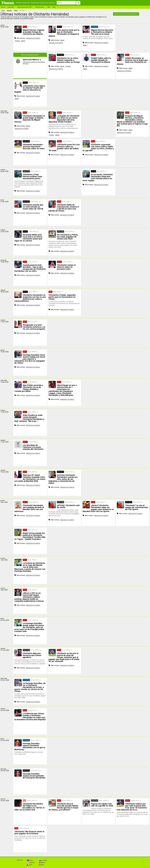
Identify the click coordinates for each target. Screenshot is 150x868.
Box (54, 7)
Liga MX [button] (11, 7)
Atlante (23, 41)
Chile (30, 865)
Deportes (9, 11)
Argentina (31, 862)
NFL (49, 7)
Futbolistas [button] (40, 7)
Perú (42, 865)
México (42, 862)
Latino (30, 860)
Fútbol (16, 11)
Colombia (43, 860)
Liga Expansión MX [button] (25, 7)
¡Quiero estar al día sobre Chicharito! (126, 14)
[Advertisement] (132, 38)
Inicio (3, 7)
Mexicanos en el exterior (33, 38)
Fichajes (17, 41)
